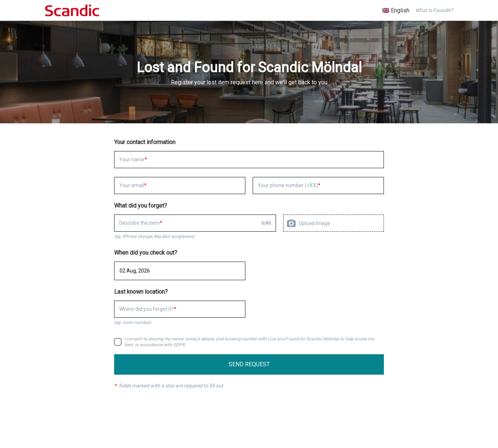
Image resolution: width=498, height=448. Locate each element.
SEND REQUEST (249, 364)
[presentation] (334, 223)
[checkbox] (118, 342)
